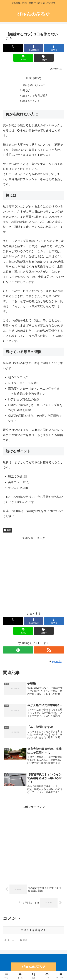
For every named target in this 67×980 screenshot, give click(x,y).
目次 (29, 78)
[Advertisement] (33, 574)
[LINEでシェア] (23, 58)
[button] (44, 58)
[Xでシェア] (13, 48)
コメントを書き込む (34, 930)
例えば (26, 90)
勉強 (8, 530)
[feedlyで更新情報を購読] (18, 650)
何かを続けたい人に (34, 85)
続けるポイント (31, 101)
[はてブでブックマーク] (54, 48)
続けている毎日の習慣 (35, 95)
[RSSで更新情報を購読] (49, 650)
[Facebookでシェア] (33, 48)
